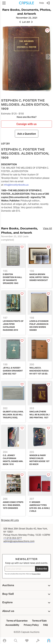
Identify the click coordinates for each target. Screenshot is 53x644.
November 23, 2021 (27, 18)
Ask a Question (27, 134)
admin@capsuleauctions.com (19, 541)
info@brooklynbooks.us (16, 185)
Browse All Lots (10, 520)
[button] (4, 3)
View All (47, 228)
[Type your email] (20, 569)
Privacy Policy (36, 574)
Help (42, 3)
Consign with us (26, 124)
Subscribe (42, 569)
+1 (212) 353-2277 (13, 538)
